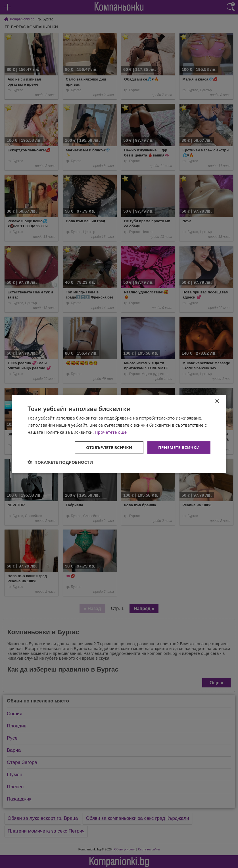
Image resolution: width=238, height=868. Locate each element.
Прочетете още (111, 432)
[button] (60, 462)
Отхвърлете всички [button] (109, 447)
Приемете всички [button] (179, 447)
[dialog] (119, 434)
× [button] (217, 402)
